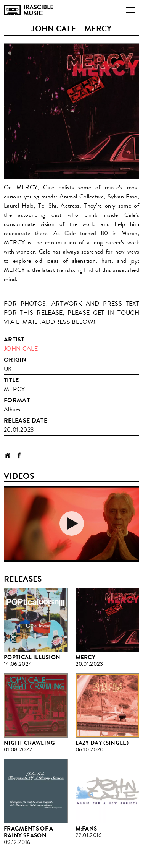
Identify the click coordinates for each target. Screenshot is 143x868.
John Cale (21, 349)
